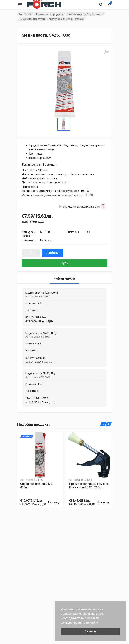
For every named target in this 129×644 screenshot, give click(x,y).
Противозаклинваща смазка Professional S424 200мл (89, 486)
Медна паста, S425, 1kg (40, 373)
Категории (25, 14)
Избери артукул (64, 279)
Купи (65, 263)
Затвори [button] (90, 631)
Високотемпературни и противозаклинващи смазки (52, 19)
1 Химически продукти (49, 14)
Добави (52, 253)
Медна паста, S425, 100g (41, 333)
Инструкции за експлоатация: (83, 207)
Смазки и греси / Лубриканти (85, 14)
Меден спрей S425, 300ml (42, 293)
